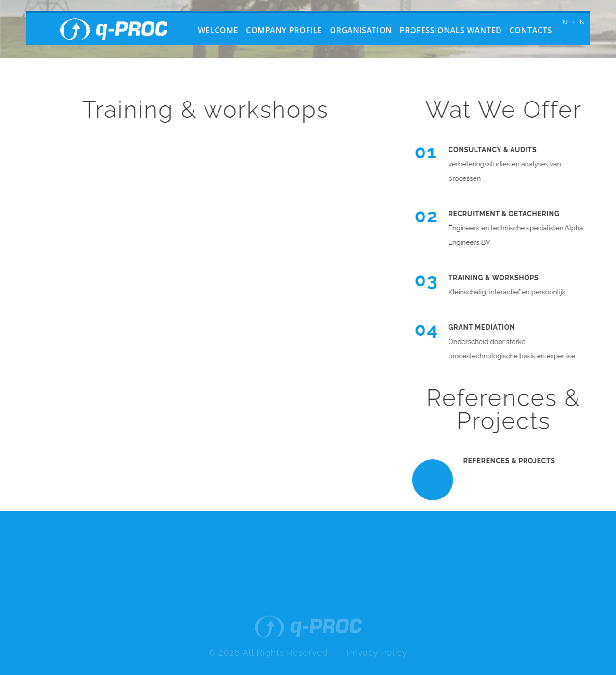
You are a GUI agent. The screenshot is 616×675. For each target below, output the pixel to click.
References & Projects (514, 461)
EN (580, 22)
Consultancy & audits (497, 150)
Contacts (531, 30)
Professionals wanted (451, 30)
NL (567, 22)
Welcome (218, 30)
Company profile (284, 30)
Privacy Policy (377, 659)
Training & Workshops (498, 278)
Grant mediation (486, 327)
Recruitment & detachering (508, 214)
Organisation (361, 30)
